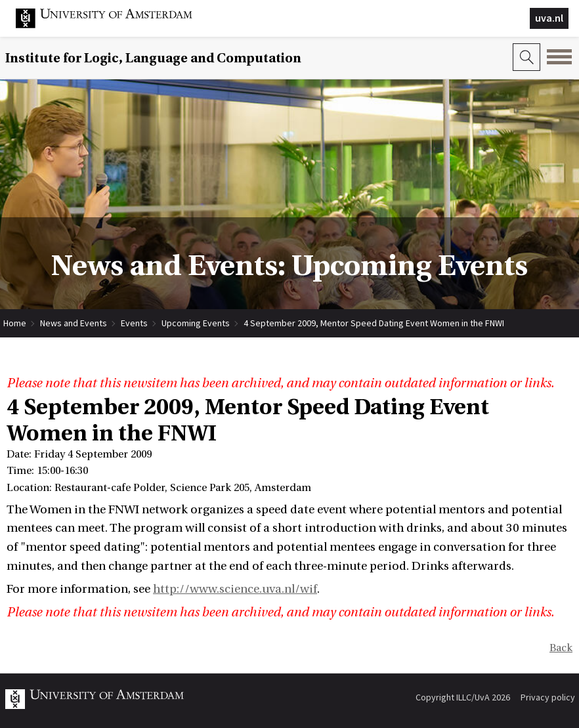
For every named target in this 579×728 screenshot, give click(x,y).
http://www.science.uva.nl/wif (235, 589)
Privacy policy (548, 697)
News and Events (74, 323)
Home (15, 323)
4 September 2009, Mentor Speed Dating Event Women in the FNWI (374, 323)
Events (134, 323)
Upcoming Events (196, 323)
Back (561, 648)
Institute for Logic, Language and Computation (153, 58)
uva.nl (549, 18)
